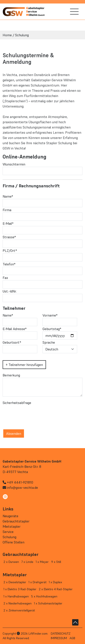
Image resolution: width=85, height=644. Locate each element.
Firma (7, 210)
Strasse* (9, 237)
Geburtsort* (12, 342)
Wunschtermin (14, 164)
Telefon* (9, 264)
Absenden (14, 433)
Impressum (59, 638)
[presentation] (36, 414)
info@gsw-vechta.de (22, 487)
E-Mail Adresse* (15, 329)
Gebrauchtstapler (16, 521)
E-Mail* (8, 223)
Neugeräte (10, 516)
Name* (8, 196)
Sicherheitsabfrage (17, 403)
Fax (5, 278)
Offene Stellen (14, 542)
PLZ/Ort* (10, 251)
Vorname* (50, 315)
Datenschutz (61, 634)
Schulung (22, 35)
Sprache (49, 342)
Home (7, 35)
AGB (72, 638)
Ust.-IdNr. (10, 291)
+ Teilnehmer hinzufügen (24, 365)
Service (8, 532)
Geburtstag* (52, 329)
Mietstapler (12, 526)
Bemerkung (11, 375)
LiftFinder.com (38, 634)
